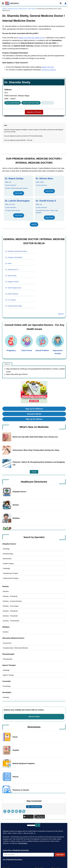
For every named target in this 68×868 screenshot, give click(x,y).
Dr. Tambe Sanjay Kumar (13, 288)
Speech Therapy (8, 675)
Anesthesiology (8, 554)
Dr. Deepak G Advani (12, 282)
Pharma (15, 777)
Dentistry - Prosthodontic (11, 621)
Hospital (16, 750)
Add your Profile (34, 717)
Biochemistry (7, 559)
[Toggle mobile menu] (2, 3)
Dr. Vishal (8, 263)
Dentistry (6, 591)
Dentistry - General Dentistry (12, 601)
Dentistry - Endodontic (10, 596)
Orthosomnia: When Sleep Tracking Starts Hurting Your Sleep (36, 450)
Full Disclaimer (23, 843)
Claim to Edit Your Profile (31, 103)
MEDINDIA (12, 3)
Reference (7, 364)
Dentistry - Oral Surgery (11, 606)
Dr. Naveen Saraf (11, 276)
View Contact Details (13, 103)
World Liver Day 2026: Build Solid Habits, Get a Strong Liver (35, 437)
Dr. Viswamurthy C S (12, 270)
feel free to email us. (49, 70)
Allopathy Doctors (23, 9)
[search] (31, 825)
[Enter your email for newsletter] (28, 855)
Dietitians (16, 518)
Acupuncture (7, 643)
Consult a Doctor (34, 414)
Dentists (16, 505)
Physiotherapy (8, 659)
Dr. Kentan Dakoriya (12, 294)
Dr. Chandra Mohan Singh (14, 306)
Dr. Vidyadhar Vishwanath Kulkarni (16, 251)
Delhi (29, 9)
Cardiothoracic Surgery (11, 573)
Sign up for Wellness (34, 409)
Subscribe (60, 855)
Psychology (7, 686)
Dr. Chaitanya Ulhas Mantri (14, 257)
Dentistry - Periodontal (10, 616)
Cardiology (6, 568)
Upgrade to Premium (34, 112)
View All (34, 224)
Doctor (15, 737)
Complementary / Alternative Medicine (15, 648)
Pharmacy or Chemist (21, 790)
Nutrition (6, 632)
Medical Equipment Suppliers (24, 763)
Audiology (6, 670)
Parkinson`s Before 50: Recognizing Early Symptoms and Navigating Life (39, 463)
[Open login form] (66, 3)
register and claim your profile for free (32, 38)
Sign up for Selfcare (34, 419)
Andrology (6, 549)
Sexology (6, 697)
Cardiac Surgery (8, 564)
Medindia (5, 9)
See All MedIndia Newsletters (13, 860)
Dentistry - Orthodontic (10, 611)
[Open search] (61, 3)
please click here (48, 67)
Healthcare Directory (13, 9)
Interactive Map (48, 103)
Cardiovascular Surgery (11, 578)
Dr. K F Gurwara (11, 300)
